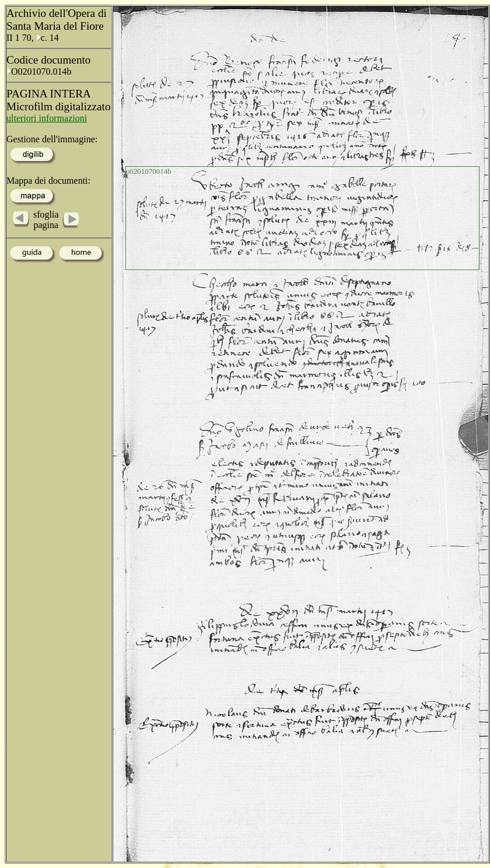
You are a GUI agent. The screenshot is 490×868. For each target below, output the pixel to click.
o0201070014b (149, 171)
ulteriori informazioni (47, 118)
